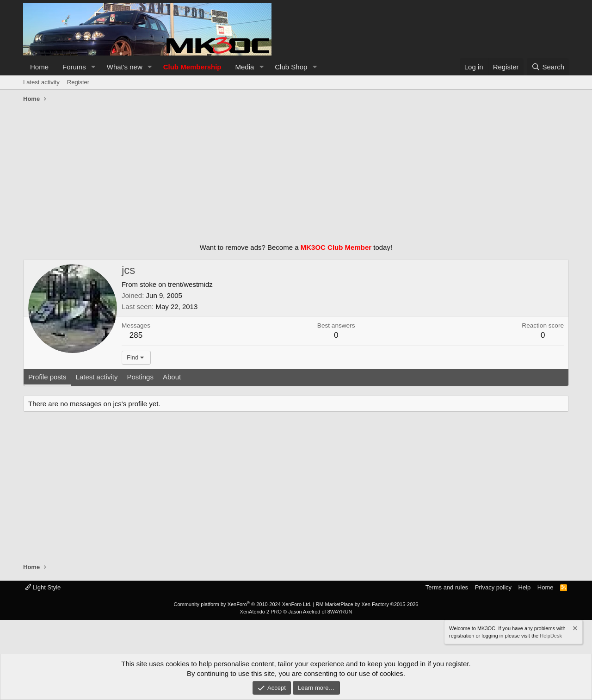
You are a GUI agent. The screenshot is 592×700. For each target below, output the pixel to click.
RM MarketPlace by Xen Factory (367, 604)
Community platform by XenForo (242, 604)
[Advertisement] (296, 171)
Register (78, 82)
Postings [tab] (140, 377)
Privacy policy (493, 587)
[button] (93, 67)
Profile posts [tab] (47, 377)
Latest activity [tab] (97, 377)
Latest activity (41, 82)
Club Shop (291, 67)
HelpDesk (551, 635)
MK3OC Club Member (336, 247)
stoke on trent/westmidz (176, 284)
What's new (125, 67)
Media (245, 67)
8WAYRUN (340, 612)
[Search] (548, 67)
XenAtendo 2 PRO (261, 612)
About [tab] (172, 377)
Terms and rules (447, 587)
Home (39, 67)
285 (136, 335)
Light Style (43, 587)
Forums (74, 67)
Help (525, 587)
